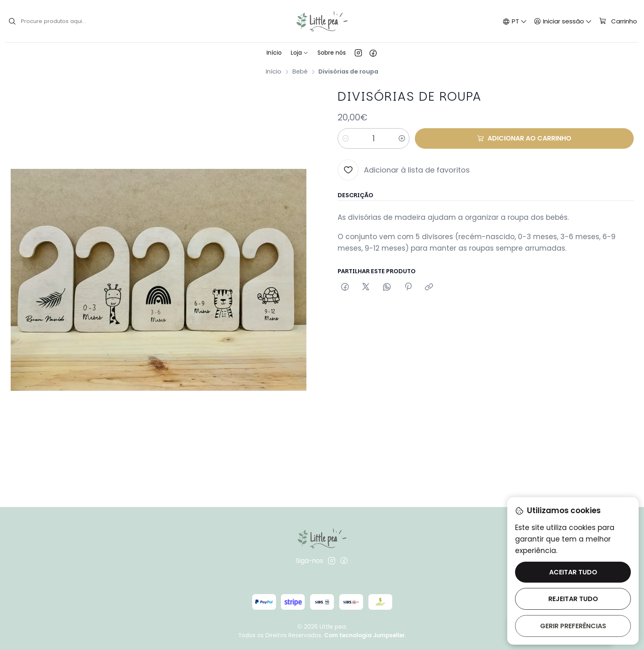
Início (274, 71)
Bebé (300, 71)
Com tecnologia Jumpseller (365, 635)
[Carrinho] (618, 21)
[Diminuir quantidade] (345, 138)
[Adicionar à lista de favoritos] (404, 170)
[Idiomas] (515, 21)
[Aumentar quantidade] (402, 138)
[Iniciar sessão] (563, 21)
